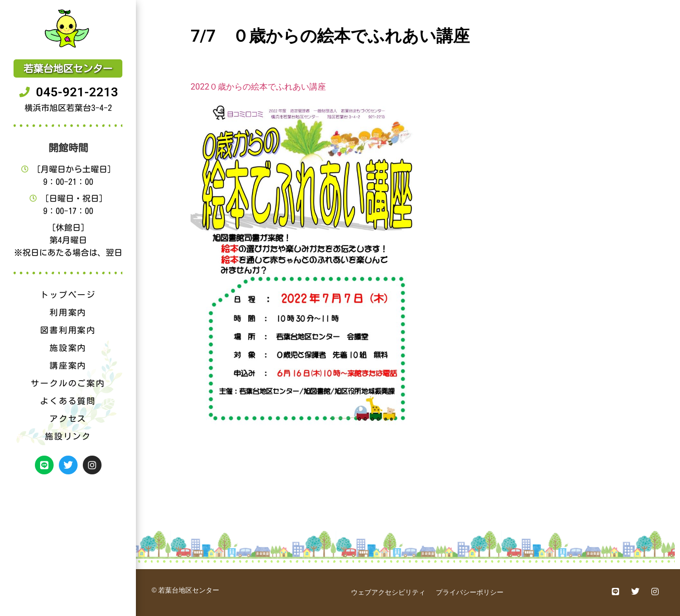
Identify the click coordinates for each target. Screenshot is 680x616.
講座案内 (68, 366)
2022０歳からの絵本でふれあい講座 (258, 87)
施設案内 (68, 348)
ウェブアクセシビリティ (388, 592)
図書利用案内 (68, 330)
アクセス (68, 419)
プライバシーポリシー (470, 592)
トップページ (68, 295)
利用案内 (68, 312)
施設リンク (68, 436)
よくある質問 (68, 401)
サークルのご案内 (68, 383)
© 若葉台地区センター (185, 590)
